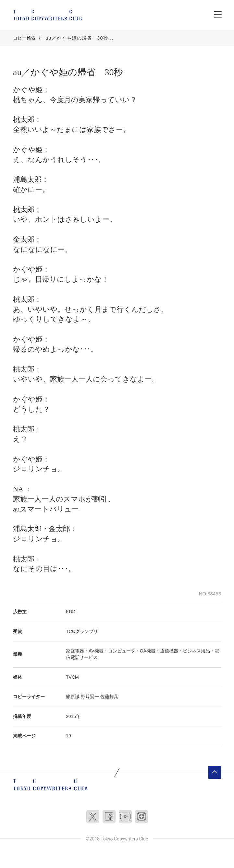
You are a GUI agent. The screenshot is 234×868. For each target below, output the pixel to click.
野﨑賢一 (90, 697)
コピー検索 (24, 38)
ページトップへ (215, 772)
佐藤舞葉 (109, 697)
